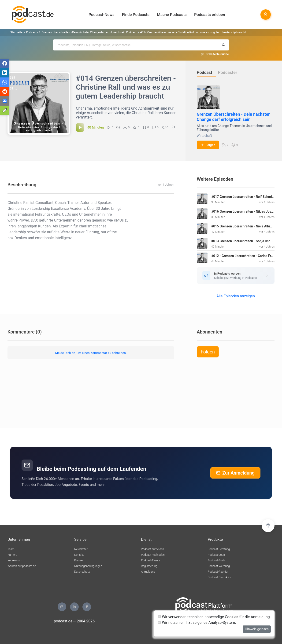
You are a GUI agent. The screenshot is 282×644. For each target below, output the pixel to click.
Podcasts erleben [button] (210, 15)
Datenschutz (82, 572)
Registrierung (149, 566)
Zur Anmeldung (235, 473)
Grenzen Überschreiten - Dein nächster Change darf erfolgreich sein (233, 117)
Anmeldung (148, 572)
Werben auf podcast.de (22, 566)
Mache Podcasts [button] (172, 15)
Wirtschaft (204, 136)
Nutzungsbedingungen (88, 566)
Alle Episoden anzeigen (236, 296)
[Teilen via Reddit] (5, 92)
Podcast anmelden (152, 549)
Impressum (15, 560)
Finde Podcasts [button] (136, 15)
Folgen (208, 145)
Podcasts (32, 32)
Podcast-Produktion (220, 577)
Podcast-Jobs (216, 555)
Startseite (16, 32)
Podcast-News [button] (102, 15)
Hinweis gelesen (257, 629)
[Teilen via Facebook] (5, 63)
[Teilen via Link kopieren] (5, 110)
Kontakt (79, 555)
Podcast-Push (216, 560)
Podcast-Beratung (219, 549)
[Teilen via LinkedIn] (5, 73)
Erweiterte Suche (217, 54)
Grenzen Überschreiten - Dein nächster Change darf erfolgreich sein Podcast (89, 32)
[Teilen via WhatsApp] (5, 82)
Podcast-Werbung (219, 566)
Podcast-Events (151, 560)
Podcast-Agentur (218, 572)
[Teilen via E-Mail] (5, 101)
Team (11, 549)
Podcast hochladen (153, 555)
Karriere (12, 555)
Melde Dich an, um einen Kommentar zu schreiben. (91, 353)
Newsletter (81, 549)
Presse (78, 560)
